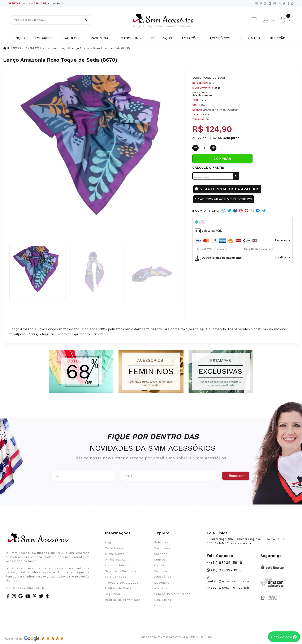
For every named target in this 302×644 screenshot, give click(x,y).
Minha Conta (115, 554)
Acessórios (220, 38)
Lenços (18, 38)
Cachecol (72, 38)
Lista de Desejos (118, 565)
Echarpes (44, 38)
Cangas (159, 565)
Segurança (113, 594)
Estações (191, 38)
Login (109, 542)
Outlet (159, 605)
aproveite (54, 3)
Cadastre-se (114, 548)
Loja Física (163, 600)
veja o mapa (242, 543)
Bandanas (161, 571)
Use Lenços (161, 38)
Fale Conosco (116, 577)
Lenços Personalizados (172, 594)
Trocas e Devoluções (122, 583)
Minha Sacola (115, 559)
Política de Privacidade (123, 600)
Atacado (161, 588)
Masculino (131, 38)
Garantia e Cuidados (120, 571)
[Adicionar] (213, 148)
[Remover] (195, 148)
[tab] (242, 222)
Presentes (250, 38)
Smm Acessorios (202, 95)
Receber (236, 476)
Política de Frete (118, 588)
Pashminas (101, 38)
